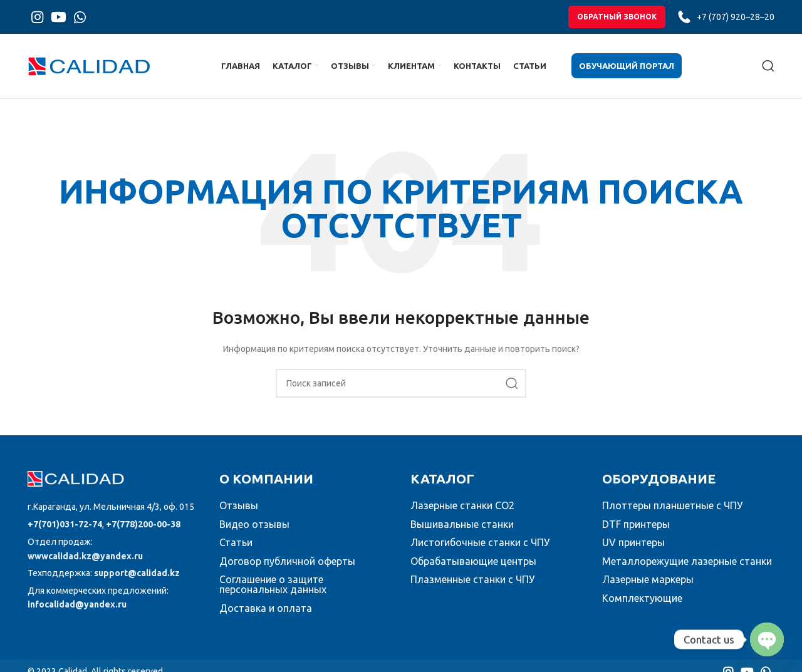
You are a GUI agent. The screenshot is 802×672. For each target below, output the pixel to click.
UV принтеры (633, 543)
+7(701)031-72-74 (65, 525)
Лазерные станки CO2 (462, 506)
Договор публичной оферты (287, 562)
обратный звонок (617, 17)
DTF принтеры (636, 524)
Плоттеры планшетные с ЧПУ (672, 506)
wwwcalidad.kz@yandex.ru (85, 557)
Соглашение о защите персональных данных (273, 585)
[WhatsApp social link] (80, 17)
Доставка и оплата (266, 609)
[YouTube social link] (59, 17)
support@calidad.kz (137, 574)
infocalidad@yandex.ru (77, 605)
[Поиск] (768, 66)
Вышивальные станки (462, 524)
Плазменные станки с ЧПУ (472, 580)
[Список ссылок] (114, 507)
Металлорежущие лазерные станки (687, 562)
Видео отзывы (254, 524)
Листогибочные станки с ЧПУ (480, 543)
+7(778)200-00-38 (143, 525)
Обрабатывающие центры (473, 562)
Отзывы (239, 506)
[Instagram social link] (37, 17)
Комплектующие (642, 599)
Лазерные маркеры (648, 580)
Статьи (236, 543)
